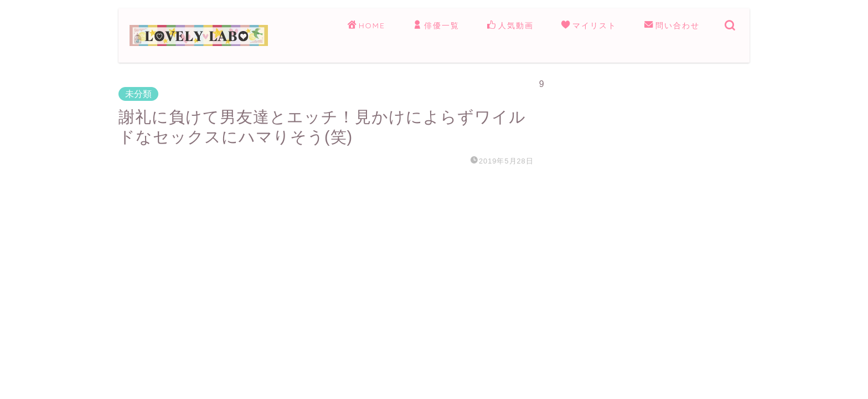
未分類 (138, 94)
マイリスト (589, 26)
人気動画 (510, 26)
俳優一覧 (436, 26)
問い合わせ (672, 26)
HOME (366, 26)
